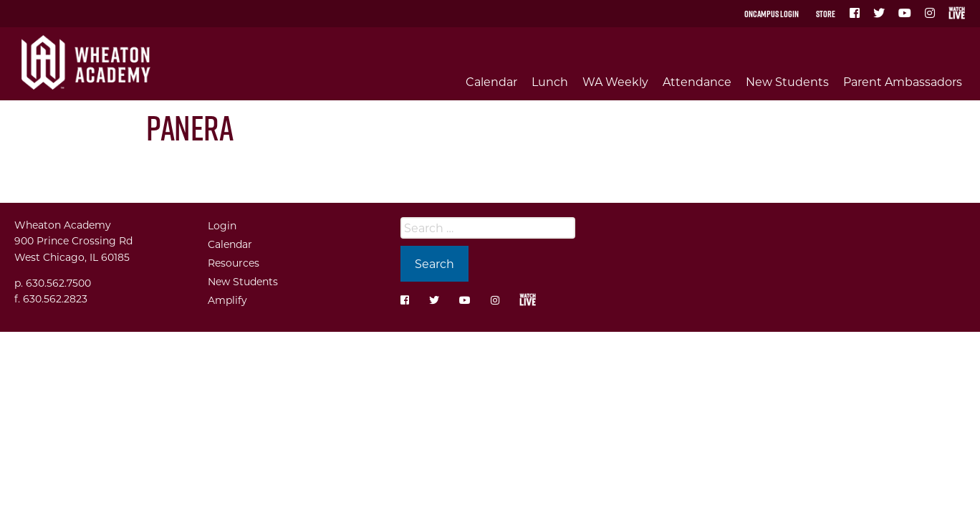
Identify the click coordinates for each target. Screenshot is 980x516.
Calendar (491, 81)
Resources (234, 263)
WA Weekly (615, 81)
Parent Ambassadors (903, 81)
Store (826, 14)
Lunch (550, 81)
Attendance (697, 81)
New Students (787, 81)
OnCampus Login (772, 14)
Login (222, 225)
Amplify (227, 300)
